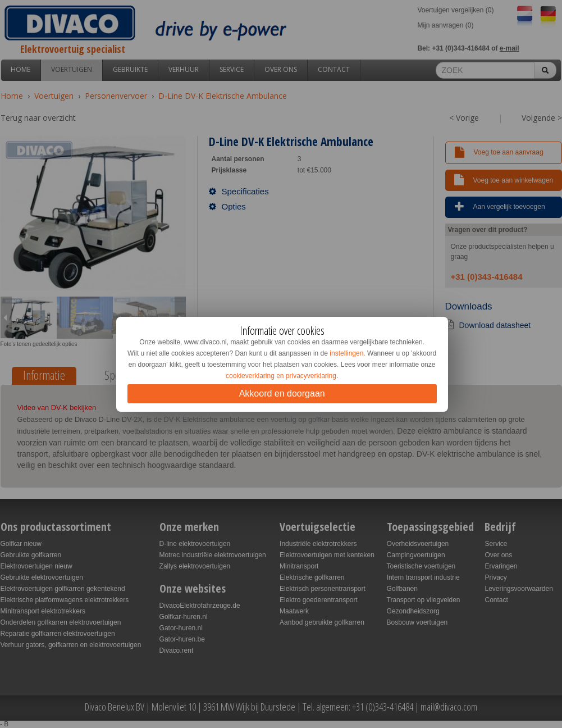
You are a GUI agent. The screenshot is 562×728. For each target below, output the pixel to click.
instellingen (346, 353)
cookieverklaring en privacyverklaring (281, 376)
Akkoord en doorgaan (282, 393)
